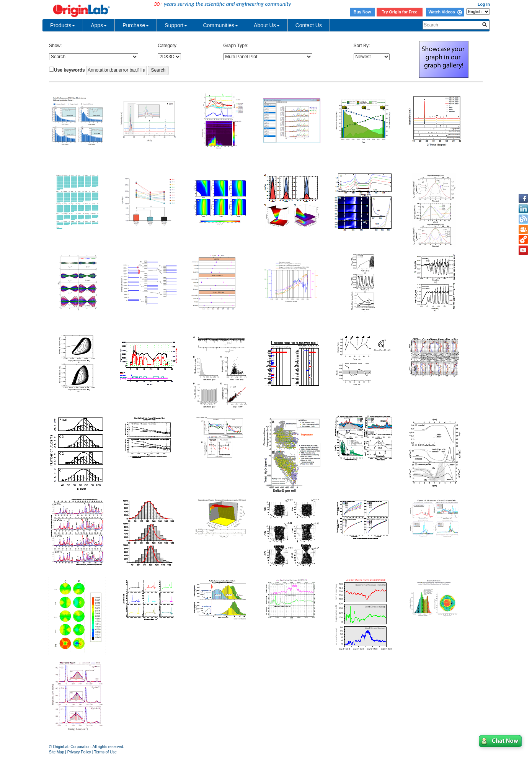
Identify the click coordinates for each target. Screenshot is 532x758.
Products (63, 25)
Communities (220, 25)
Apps (99, 25)
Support (176, 25)
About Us (267, 25)
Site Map (56, 752)
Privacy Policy (79, 752)
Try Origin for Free (400, 12)
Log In (484, 4)
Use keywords (69, 70)
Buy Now (362, 12)
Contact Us (309, 25)
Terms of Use (105, 752)
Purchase (136, 25)
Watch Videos (445, 12)
